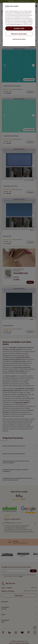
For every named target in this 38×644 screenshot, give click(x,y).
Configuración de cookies (19, 39)
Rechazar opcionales (19, 34)
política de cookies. (15, 24)
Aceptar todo (19, 28)
